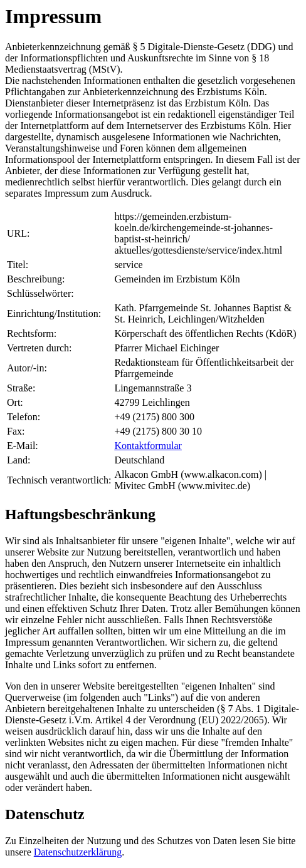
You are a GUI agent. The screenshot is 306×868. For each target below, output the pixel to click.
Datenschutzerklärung (78, 852)
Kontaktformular (148, 446)
